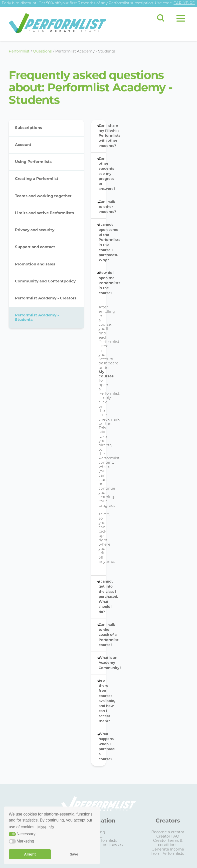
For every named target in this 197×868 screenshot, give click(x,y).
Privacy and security (35, 230)
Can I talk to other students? (102, 207)
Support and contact (35, 247)
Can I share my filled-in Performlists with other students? (102, 136)
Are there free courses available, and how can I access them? (102, 701)
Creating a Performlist (37, 179)
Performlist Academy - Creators (46, 299)
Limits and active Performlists (44, 213)
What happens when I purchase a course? (102, 747)
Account (23, 145)
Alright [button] (30, 854)
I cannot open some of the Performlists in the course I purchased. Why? (102, 243)
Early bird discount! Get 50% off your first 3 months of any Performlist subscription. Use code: (98, 3)
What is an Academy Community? (102, 663)
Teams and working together (43, 196)
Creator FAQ (168, 837)
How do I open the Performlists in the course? (102, 283)
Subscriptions (28, 128)
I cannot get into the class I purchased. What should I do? (102, 597)
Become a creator (168, 832)
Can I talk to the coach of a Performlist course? (102, 635)
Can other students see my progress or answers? (102, 174)
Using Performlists (33, 162)
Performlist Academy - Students (37, 318)
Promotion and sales (35, 265)
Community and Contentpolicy (45, 282)
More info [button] (46, 827)
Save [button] (74, 854)
